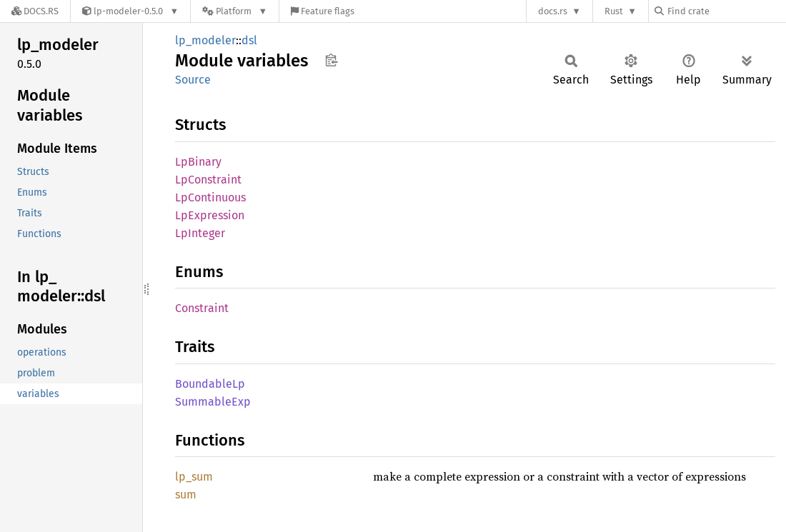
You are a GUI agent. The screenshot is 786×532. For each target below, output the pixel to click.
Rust (614, 11)
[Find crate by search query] (726, 11)
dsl (249, 40)
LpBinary (198, 162)
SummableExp (213, 402)
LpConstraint (208, 180)
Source (193, 80)
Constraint (202, 308)
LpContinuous (210, 197)
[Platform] (235, 11)
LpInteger (200, 233)
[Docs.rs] (35, 11)
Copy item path (331, 60)
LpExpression (210, 215)
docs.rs (553, 11)
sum (186, 495)
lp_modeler (205, 40)
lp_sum (194, 477)
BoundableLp (210, 384)
